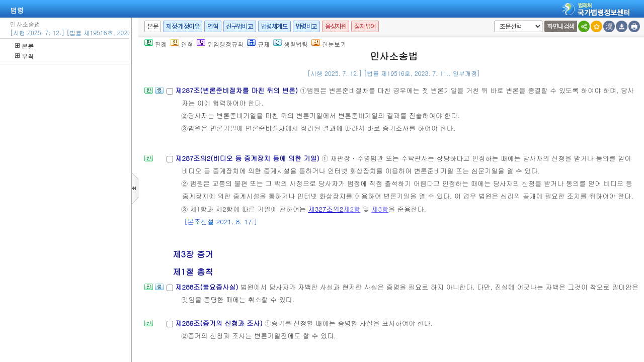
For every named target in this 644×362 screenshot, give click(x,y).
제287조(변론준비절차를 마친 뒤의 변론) (237, 90)
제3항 (380, 209)
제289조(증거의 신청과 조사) (220, 323)
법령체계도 (274, 26)
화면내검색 (561, 26)
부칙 (24, 56)
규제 (258, 44)
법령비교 (306, 26)
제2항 (352, 209)
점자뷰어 (365, 26)
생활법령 (291, 44)
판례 (156, 44)
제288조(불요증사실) (208, 287)
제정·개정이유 (183, 26)
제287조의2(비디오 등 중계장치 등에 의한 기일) (248, 158)
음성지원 (336, 26)
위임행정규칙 (220, 44)
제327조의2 (326, 209)
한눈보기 (329, 44)
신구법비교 (240, 26)
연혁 (213, 26)
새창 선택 (493, 21)
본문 (24, 46)
